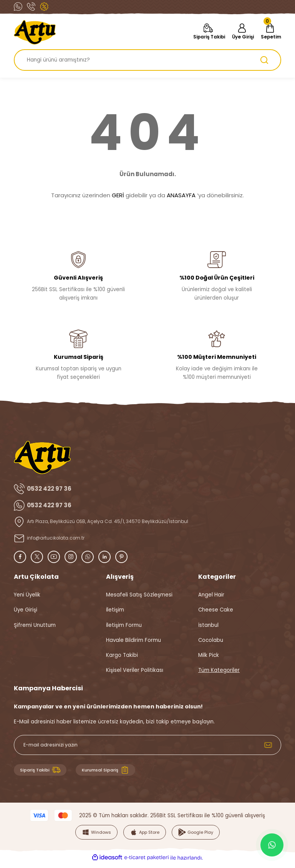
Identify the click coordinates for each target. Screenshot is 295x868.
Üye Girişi (26, 610)
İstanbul (208, 625)
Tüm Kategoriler (219, 670)
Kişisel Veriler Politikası (135, 670)
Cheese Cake (216, 610)
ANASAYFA (181, 195)
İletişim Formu (124, 625)
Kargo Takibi (122, 655)
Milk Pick (209, 655)
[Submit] (268, 745)
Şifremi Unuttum (35, 625)
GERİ (118, 195)
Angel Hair (211, 595)
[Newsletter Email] (147, 745)
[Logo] (35, 32)
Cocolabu (211, 640)
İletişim (115, 610)
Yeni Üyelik (27, 595)
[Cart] (269, 32)
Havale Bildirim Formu (133, 640)
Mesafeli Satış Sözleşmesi (139, 595)
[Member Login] (238, 32)
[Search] (147, 60)
